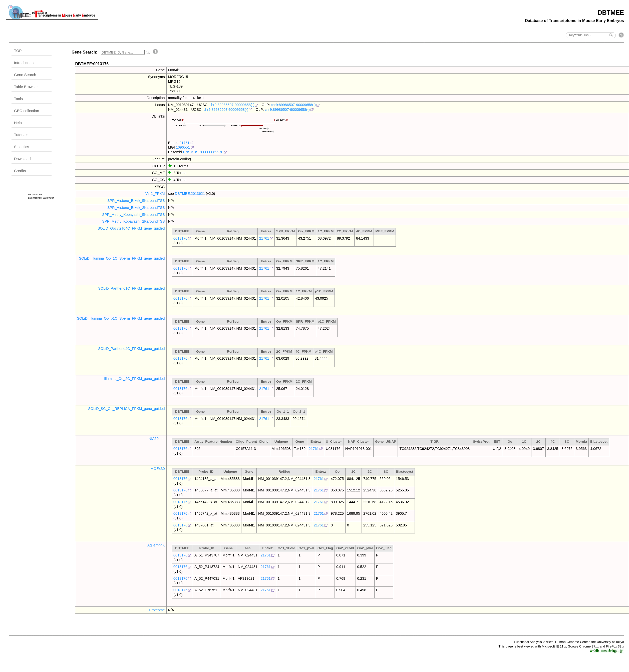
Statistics (22, 147)
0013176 (180, 238)
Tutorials (21, 135)
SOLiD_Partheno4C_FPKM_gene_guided (131, 349)
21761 (184, 143)
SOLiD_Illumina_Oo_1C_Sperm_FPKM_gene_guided (122, 258)
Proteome (157, 610)
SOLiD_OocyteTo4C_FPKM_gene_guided (131, 228)
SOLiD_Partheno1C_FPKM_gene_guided (131, 288)
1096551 (183, 147)
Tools (18, 99)
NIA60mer (157, 439)
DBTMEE (611, 13)
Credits (20, 171)
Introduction (24, 63)
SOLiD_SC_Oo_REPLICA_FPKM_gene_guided (126, 409)
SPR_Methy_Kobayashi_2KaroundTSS (133, 221)
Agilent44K (156, 545)
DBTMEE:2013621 (190, 194)
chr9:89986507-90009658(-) (232, 105)
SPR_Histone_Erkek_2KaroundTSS (136, 208)
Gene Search (25, 75)
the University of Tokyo (608, 642)
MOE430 (158, 469)
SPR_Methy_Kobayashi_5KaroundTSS (133, 215)
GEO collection (27, 111)
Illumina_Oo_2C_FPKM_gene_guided (134, 379)
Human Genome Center (572, 642)
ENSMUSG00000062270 (203, 152)
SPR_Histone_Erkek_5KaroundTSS (136, 201)
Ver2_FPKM (155, 194)
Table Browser (26, 87)
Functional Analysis (534, 642)
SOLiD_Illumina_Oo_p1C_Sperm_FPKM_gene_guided (121, 318)
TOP (18, 51)
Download (22, 159)
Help (18, 123)
